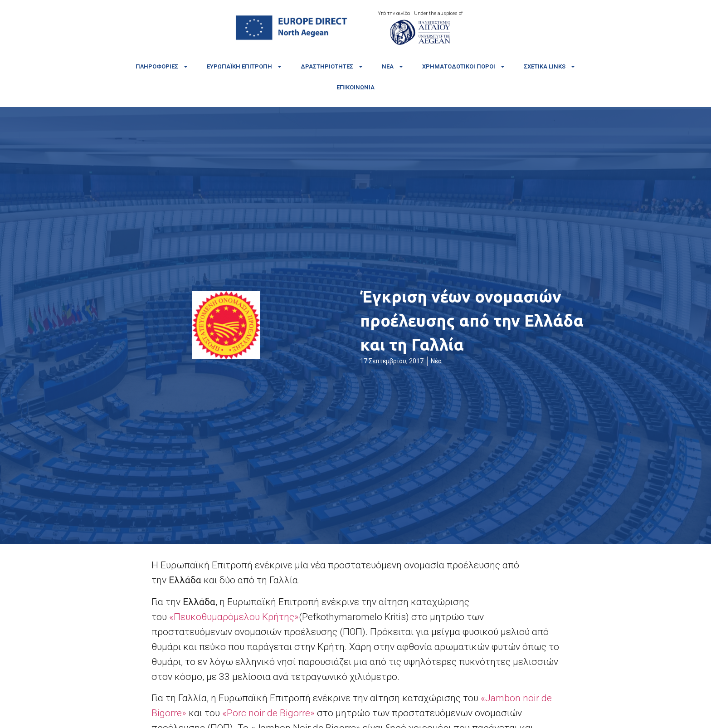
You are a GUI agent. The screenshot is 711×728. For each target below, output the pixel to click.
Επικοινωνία (355, 87)
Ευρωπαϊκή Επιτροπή (245, 66)
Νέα (393, 66)
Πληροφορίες (162, 66)
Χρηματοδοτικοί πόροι (464, 66)
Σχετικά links (550, 66)
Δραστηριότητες (332, 66)
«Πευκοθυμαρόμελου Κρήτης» (234, 617)
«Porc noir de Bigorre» (268, 713)
